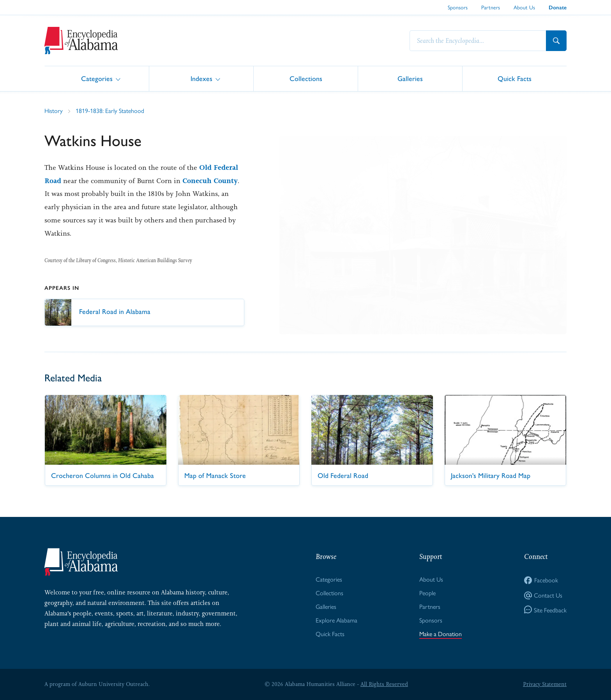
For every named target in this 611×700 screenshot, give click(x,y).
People (427, 593)
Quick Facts (515, 78)
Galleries (410, 78)
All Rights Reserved (384, 684)
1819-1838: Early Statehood (110, 110)
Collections (306, 78)
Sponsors (458, 7)
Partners (491, 7)
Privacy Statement (545, 684)
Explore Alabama (336, 620)
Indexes (201, 78)
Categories (97, 78)
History (54, 110)
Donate (558, 8)
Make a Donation (441, 634)
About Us (524, 7)
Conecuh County (210, 181)
